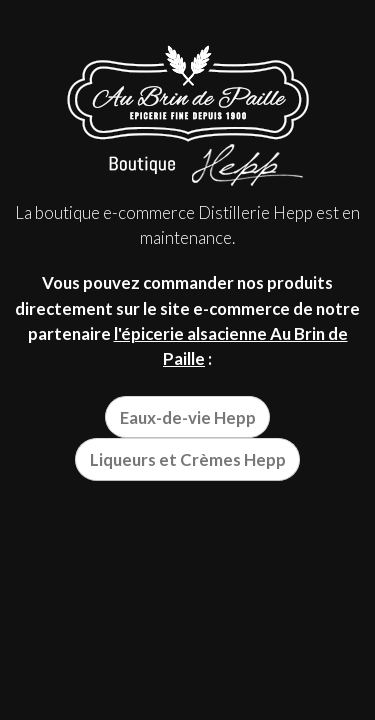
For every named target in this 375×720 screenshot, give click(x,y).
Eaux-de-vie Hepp (188, 417)
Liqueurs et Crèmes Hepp (188, 459)
